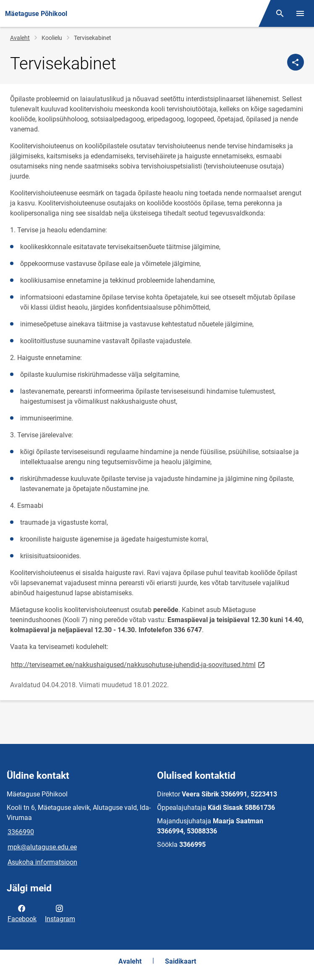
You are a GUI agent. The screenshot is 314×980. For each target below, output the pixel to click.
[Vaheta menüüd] (300, 13)
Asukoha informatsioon (42, 862)
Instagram (60, 913)
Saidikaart (181, 961)
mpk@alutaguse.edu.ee (42, 847)
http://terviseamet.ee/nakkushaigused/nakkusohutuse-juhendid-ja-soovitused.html (139, 664)
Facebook (22, 913)
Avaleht (20, 38)
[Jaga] (296, 62)
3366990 (21, 832)
